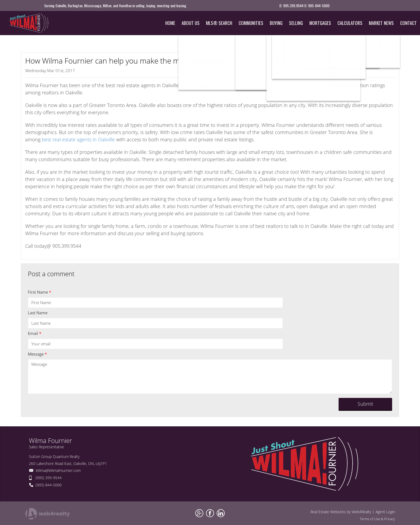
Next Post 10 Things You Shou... (367, 46)
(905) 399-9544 (49, 478)
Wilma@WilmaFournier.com (58, 470)
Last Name (38, 313)
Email (35, 333)
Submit (365, 404)
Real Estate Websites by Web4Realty (341, 512)
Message (37, 354)
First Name (40, 292)
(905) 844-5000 (49, 485)
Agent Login (385, 512)
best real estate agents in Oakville (78, 139)
